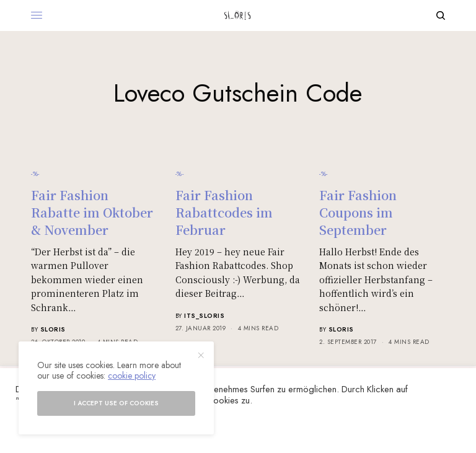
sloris (53, 329)
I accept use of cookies (116, 403)
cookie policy (132, 376)
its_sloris (204, 316)
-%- (35, 174)
